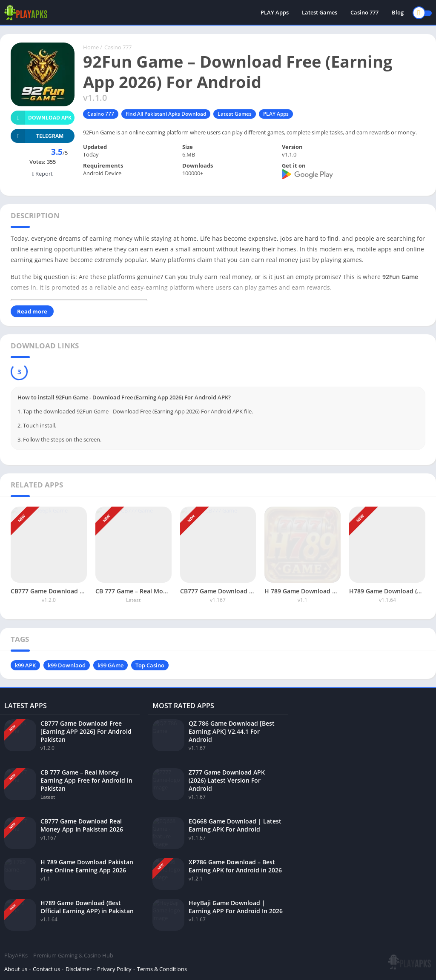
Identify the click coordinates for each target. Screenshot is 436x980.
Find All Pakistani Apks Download (166, 114)
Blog (398, 13)
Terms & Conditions (162, 969)
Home (91, 47)
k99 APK (25, 665)
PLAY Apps (275, 13)
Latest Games (320, 13)
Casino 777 (364, 13)
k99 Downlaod (67, 665)
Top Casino (150, 665)
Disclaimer (79, 969)
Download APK (41, 118)
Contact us (46, 969)
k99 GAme (110, 665)
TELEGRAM (37, 136)
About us (16, 969)
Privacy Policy (114, 969)
